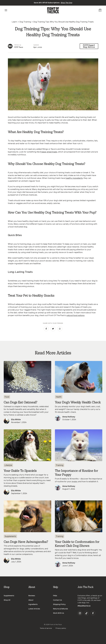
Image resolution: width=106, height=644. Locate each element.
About (31, 599)
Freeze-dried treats (49, 151)
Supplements (10, 535)
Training (60, 464)
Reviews (32, 595)
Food (7, 396)
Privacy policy (61, 627)
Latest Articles (34, 608)
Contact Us (57, 599)
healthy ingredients (74, 177)
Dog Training (25, 22)
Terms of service (46, 627)
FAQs (55, 595)
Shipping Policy (59, 603)
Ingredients (33, 603)
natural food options (75, 314)
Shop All (7, 599)
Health (59, 396)
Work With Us (59, 612)
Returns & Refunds (60, 608)
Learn (14, 22)
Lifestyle (8, 464)
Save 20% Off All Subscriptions (53, 3)
